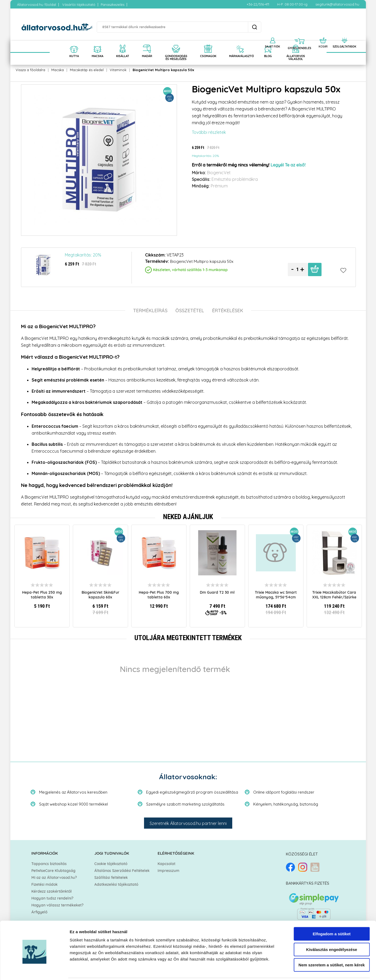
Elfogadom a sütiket (332, 915)
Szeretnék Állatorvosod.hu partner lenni (188, 823)
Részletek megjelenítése (302, 970)
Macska (58, 70)
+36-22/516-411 (258, 4)
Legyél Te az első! (288, 165)
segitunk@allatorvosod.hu (337, 4)
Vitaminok (118, 70)
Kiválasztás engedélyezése (332, 931)
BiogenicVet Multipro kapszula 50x (163, 70)
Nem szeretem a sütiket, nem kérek (331, 946)
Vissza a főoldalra (30, 70)
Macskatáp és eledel (87, 70)
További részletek (209, 132)
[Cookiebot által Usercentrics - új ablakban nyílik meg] (34, 970)
